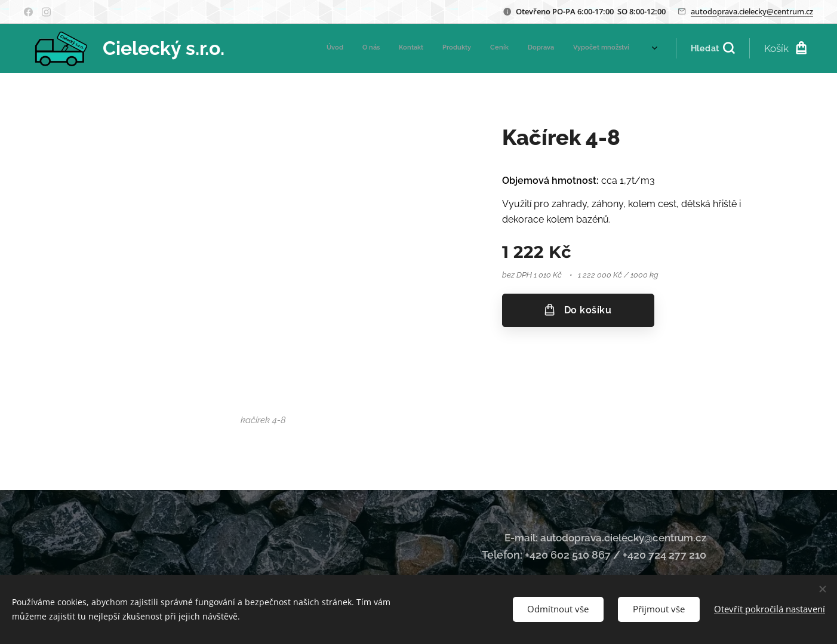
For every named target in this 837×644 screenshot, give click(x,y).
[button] (713, 48)
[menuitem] (518, 48)
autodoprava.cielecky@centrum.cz (752, 11)
